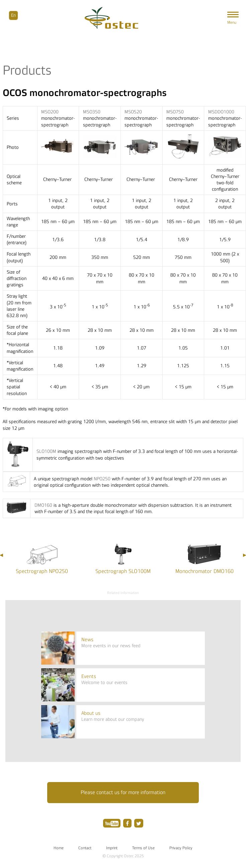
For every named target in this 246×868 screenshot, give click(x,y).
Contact (85, 848)
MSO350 (92, 112)
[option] (42, 558)
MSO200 (50, 112)
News (87, 640)
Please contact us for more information (123, 792)
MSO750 (175, 112)
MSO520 (133, 112)
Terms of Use (143, 848)
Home (59, 848)
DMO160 (43, 505)
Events (89, 677)
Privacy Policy (181, 848)
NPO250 (102, 479)
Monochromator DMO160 (204, 571)
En (13, 15)
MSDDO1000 (221, 112)
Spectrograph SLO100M (123, 571)
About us (91, 713)
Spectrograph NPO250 (42, 571)
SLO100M (46, 451)
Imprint (112, 848)
